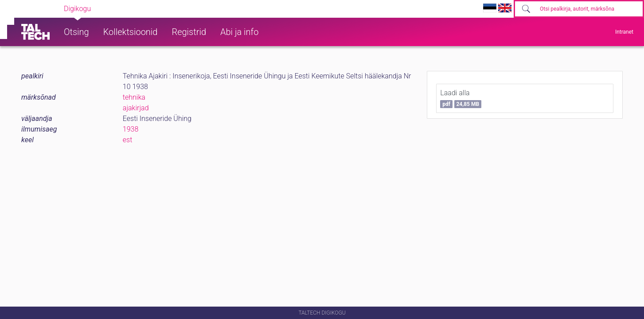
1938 (131, 129)
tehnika (134, 97)
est (128, 140)
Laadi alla (461, 98)
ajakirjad (136, 108)
